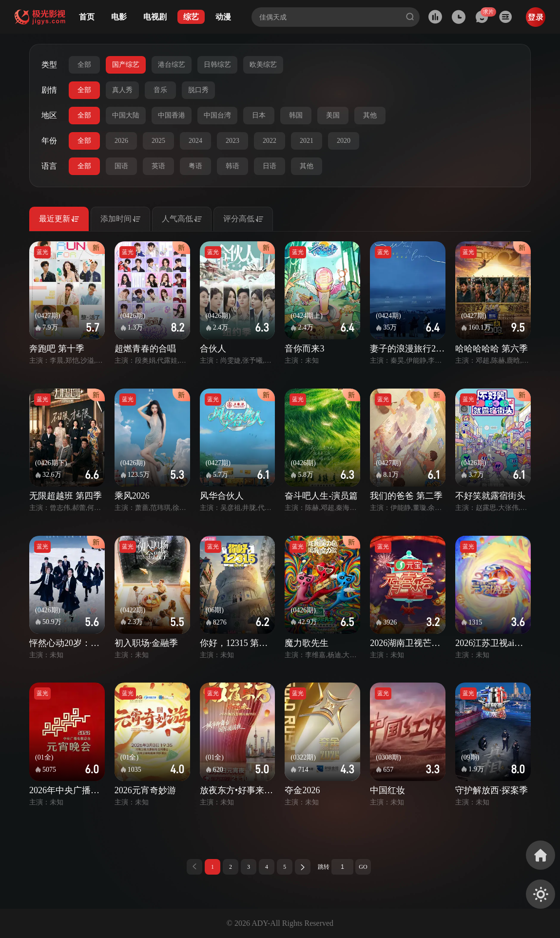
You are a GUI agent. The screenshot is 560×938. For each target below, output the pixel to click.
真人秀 (122, 90)
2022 (270, 141)
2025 (158, 141)
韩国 (296, 115)
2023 (232, 141)
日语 (270, 166)
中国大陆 (126, 115)
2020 (344, 141)
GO (363, 867)
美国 (333, 115)
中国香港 (172, 115)
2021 (307, 141)
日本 (259, 115)
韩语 (232, 166)
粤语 (195, 166)
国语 (121, 166)
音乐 (160, 90)
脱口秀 (198, 90)
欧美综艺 (263, 65)
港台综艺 (172, 65)
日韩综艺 (217, 65)
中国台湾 (217, 115)
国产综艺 (126, 65)
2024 (195, 141)
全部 (84, 65)
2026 (121, 141)
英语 (158, 166)
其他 (370, 115)
